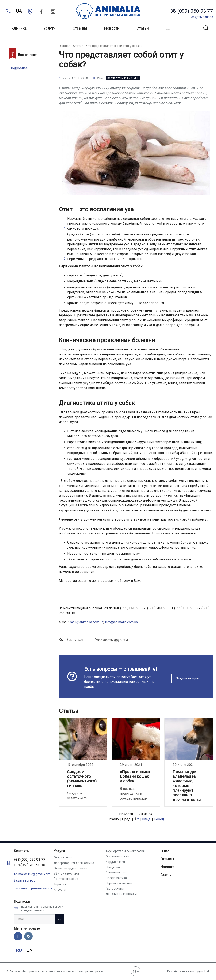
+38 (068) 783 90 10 (29, 865)
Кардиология (115, 862)
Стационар (114, 867)
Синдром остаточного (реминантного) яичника (82, 779)
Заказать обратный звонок (33, 888)
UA (19, 11)
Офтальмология (117, 856)
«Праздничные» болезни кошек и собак (135, 776)
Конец (159, 819)
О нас (165, 851)
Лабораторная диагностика (74, 863)
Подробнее (19, 68)
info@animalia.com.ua (121, 622)
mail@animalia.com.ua (87, 622)
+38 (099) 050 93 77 (29, 860)
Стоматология (116, 872)
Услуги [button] (50, 28)
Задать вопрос (188, 678)
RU (8, 11)
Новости (112, 28)
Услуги (59, 851)
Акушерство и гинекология (125, 851)
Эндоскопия (63, 857)
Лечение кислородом (121, 894)
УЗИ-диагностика (66, 873)
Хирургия (61, 890)
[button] (168, 28)
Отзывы (80, 28)
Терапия (60, 884)
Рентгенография (66, 879)
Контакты (22, 851)
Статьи (143, 28)
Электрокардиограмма (71, 868)
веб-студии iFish (199, 971)
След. (146, 819)
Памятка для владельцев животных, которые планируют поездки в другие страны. (187, 786)
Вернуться (71, 640)
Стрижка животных (120, 883)
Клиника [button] (19, 28)
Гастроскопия (116, 888)
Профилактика (116, 878)
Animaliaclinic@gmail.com (32, 874)
